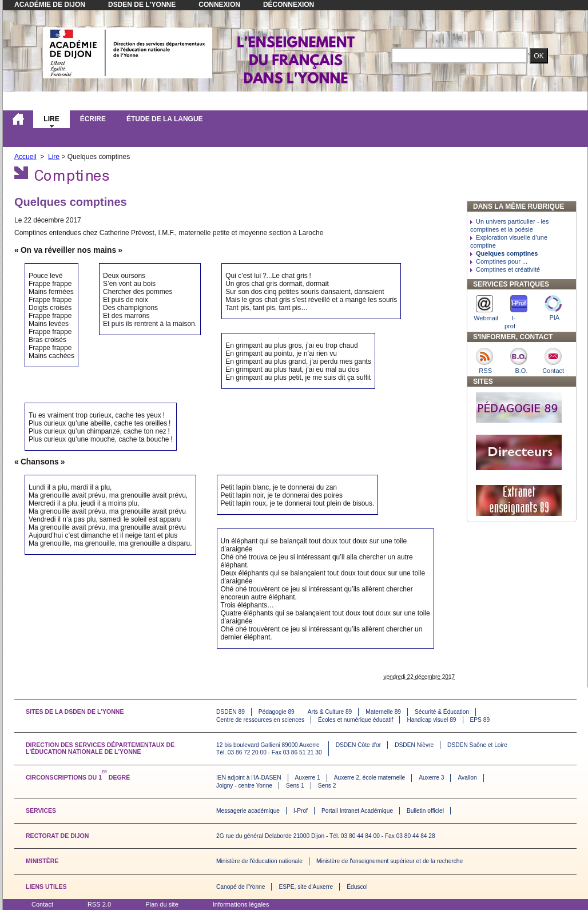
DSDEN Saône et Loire (477, 745)
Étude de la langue (165, 119)
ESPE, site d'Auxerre (306, 887)
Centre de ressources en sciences (260, 720)
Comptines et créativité (508, 269)
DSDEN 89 (231, 712)
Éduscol (357, 887)
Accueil (25, 157)
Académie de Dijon (50, 5)
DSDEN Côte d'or (359, 745)
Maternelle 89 (383, 712)
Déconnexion (289, 5)
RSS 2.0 (99, 904)
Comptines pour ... (502, 261)
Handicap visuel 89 (431, 720)
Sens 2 (327, 786)
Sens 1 (295, 786)
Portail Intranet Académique (357, 811)
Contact (42, 904)
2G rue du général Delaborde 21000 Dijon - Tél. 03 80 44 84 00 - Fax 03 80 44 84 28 (326, 836)
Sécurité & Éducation (442, 712)
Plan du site (162, 904)
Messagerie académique (248, 811)
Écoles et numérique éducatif (355, 720)
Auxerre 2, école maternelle (370, 778)
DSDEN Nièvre (414, 745)
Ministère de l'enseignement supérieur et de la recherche (390, 861)
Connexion (219, 5)
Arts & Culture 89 (330, 712)
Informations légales (241, 904)
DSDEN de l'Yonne (142, 5)
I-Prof (301, 811)
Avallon (467, 778)
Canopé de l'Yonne (241, 887)
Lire (51, 119)
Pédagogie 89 (277, 712)
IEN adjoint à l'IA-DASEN (249, 778)
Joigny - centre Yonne (244, 786)
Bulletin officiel (425, 811)
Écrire (93, 119)
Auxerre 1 (308, 778)
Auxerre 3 (431, 778)
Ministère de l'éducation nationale (259, 861)
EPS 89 (480, 720)
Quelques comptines (507, 253)
